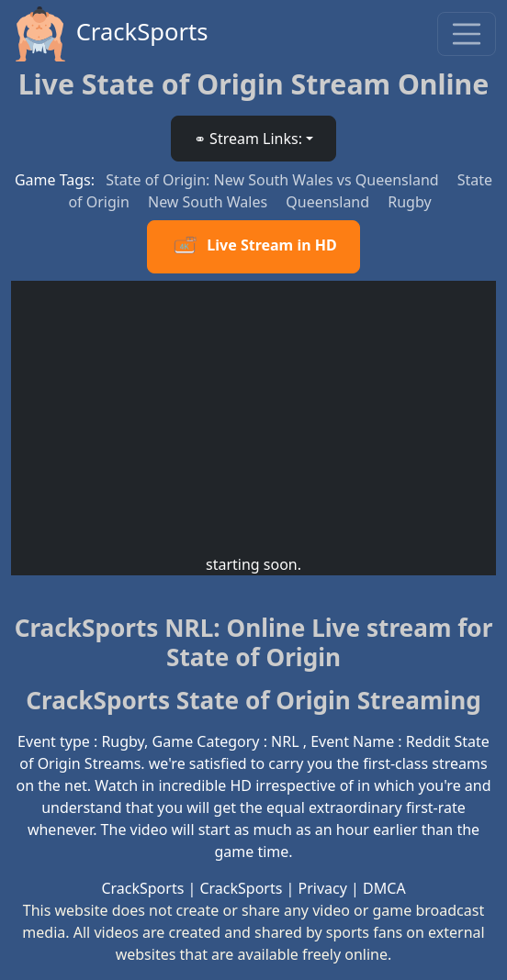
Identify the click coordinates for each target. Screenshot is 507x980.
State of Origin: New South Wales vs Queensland (274, 180)
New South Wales (209, 202)
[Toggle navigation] (467, 34)
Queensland (329, 202)
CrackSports (110, 34)
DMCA (384, 888)
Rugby (409, 202)
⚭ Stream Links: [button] (248, 139)
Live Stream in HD (253, 247)
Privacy (323, 888)
